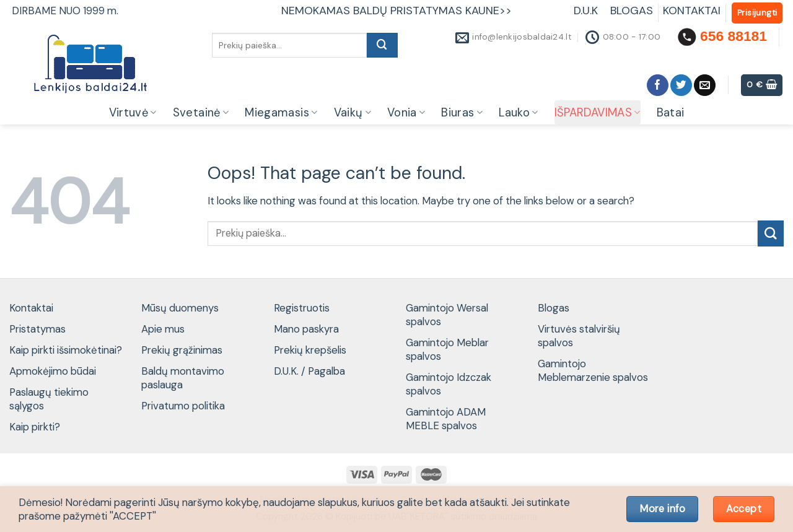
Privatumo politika (183, 406)
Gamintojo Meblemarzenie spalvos (593, 370)
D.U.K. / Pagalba (309, 371)
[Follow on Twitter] (681, 85)
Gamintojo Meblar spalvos (447, 349)
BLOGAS (632, 11)
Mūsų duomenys (180, 308)
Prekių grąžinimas (182, 350)
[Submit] (382, 45)
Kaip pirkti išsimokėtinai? (66, 350)
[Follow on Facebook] (658, 85)
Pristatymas (37, 329)
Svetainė (201, 113)
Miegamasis (281, 113)
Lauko (518, 113)
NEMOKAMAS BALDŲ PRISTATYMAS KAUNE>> (396, 11)
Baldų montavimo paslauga (183, 378)
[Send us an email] (705, 85)
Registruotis (302, 308)
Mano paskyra (306, 329)
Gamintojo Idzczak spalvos (449, 384)
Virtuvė (133, 113)
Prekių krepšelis (310, 350)
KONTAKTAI (692, 11)
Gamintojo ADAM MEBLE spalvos (446, 419)
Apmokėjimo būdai (53, 371)
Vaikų (353, 113)
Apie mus (163, 329)
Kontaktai (31, 308)
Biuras (462, 113)
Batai (671, 113)
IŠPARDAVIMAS (598, 113)
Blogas (554, 308)
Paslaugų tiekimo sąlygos (49, 399)
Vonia (406, 113)
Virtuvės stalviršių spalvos (579, 336)
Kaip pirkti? (35, 427)
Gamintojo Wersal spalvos (447, 315)
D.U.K (587, 11)
